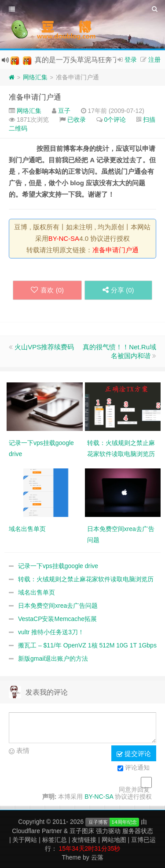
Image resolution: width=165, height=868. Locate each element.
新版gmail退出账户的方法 (53, 658)
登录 (131, 60)
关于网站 (25, 840)
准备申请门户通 (35, 97)
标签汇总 (55, 840)
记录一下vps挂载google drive (58, 566)
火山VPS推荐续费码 (44, 347)
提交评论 (134, 754)
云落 (97, 857)
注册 (154, 60)
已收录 (77, 120)
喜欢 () (47, 290)
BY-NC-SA (64, 238)
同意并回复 (134, 789)
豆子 (64, 111)
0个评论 (115, 120)
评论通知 (134, 768)
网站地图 (114, 840)
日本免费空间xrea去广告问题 (58, 606)
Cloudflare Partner (37, 831)
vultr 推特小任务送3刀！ (51, 632)
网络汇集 (35, 77)
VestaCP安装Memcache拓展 (57, 619)
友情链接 (84, 840)
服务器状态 (138, 831)
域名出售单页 (37, 592)
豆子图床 (82, 831)
